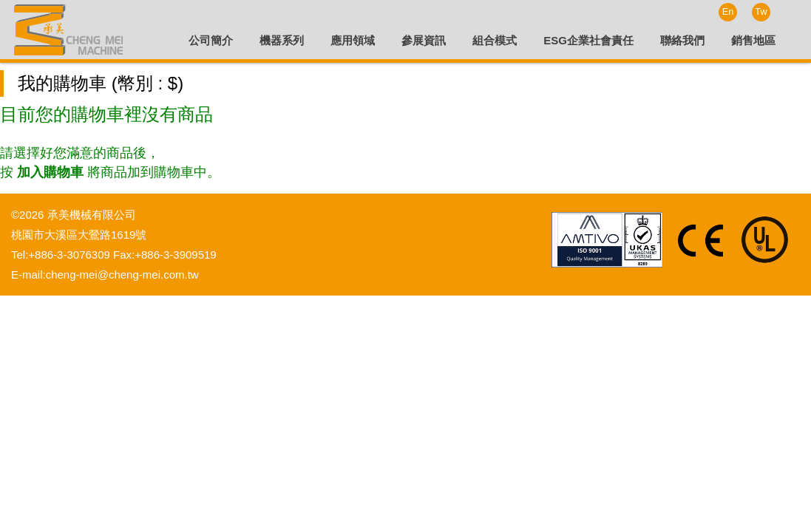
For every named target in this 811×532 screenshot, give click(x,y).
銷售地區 (753, 40)
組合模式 (495, 40)
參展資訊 (424, 40)
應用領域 (353, 40)
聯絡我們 (682, 40)
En (728, 11)
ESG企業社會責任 (588, 40)
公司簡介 (211, 40)
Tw (761, 11)
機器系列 (282, 40)
